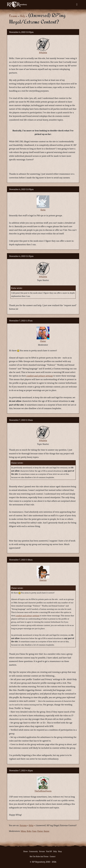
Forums (13, 16)
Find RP (49, 851)
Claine (43, 341)
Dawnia (43, 580)
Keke (29, 831)
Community (33, 851)
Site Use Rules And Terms (39, 857)
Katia (43, 210)
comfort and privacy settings (39, 376)
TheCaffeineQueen (43, 791)
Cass (34, 831)
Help (23, 16)
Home (26, 851)
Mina (23, 831)
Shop (60, 851)
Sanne (47, 831)
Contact (53, 857)
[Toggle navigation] (77, 5)
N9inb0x (43, 53)
